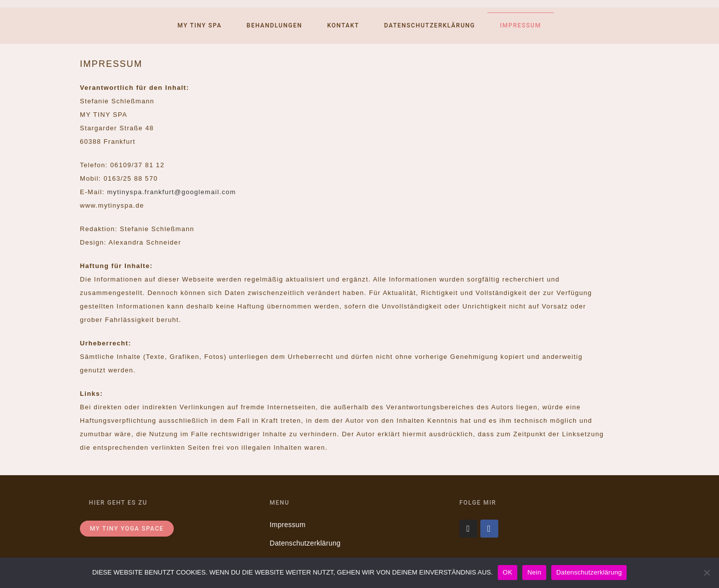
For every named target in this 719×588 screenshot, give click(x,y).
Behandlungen (274, 25)
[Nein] (707, 573)
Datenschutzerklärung (429, 25)
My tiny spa (200, 25)
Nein (534, 572)
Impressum (520, 25)
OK (508, 572)
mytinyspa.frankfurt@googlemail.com (171, 192)
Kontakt (343, 25)
